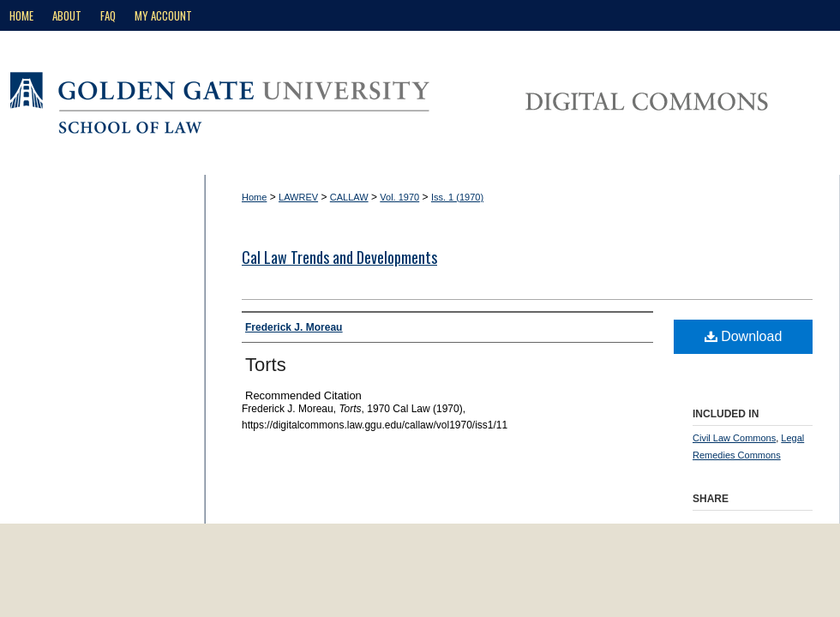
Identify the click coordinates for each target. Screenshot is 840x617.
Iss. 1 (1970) (457, 197)
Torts (266, 365)
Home (254, 197)
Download (744, 336)
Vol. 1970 (399, 197)
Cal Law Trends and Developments (339, 257)
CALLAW (349, 197)
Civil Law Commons (734, 438)
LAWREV (298, 197)
